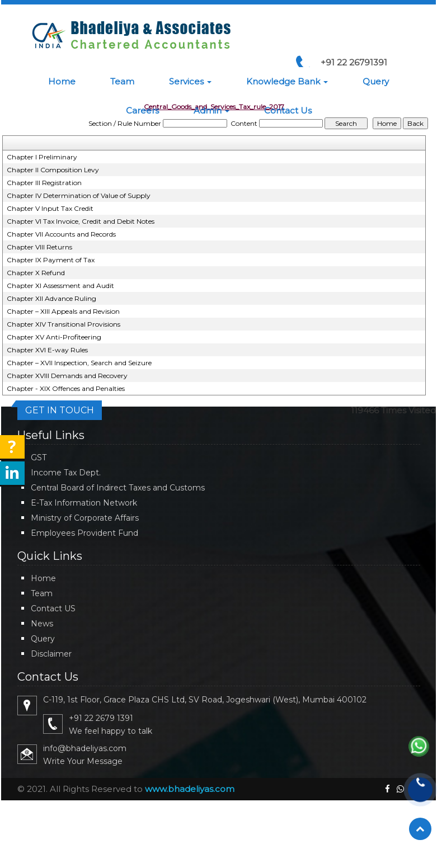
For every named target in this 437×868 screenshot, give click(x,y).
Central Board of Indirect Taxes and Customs (118, 488)
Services (190, 81)
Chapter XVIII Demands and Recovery (67, 376)
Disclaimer (51, 654)
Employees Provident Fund (84, 533)
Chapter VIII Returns (39, 247)
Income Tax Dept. (66, 473)
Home (62, 81)
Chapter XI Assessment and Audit (60, 286)
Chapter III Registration (44, 183)
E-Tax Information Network (84, 503)
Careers (142, 110)
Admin (212, 110)
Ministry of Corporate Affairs (85, 518)
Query (376, 81)
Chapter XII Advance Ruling (51, 298)
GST (39, 457)
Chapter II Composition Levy (53, 170)
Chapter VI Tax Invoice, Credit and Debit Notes (81, 221)
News (42, 624)
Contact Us (288, 110)
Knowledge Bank (287, 81)
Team (122, 81)
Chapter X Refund (36, 273)
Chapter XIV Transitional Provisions (64, 324)
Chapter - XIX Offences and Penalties (66, 388)
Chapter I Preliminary (42, 157)
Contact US (53, 608)
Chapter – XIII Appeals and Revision (63, 311)
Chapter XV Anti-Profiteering (54, 337)
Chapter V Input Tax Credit (50, 208)
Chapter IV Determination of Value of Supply (79, 195)
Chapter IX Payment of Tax (51, 260)
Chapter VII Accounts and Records (61, 234)
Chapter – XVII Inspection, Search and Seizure (79, 363)
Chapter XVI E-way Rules (47, 350)
